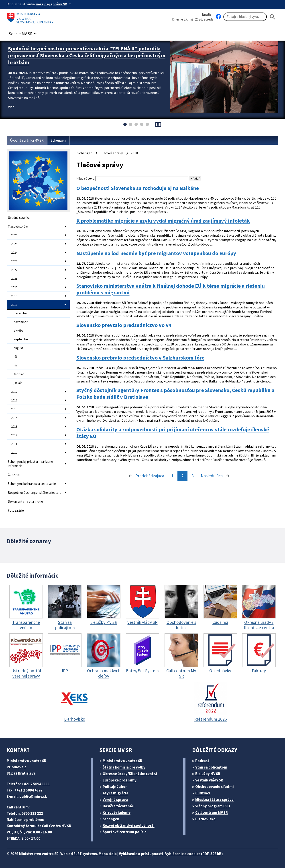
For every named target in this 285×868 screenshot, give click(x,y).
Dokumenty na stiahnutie (25, 501)
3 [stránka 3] (192, 476)
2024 (14, 252)
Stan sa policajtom (211, 767)
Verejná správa (115, 800)
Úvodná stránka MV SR (27, 140)
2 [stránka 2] (182, 476)
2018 (14, 305)
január (18, 383)
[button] (23, 32)
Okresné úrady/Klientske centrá (130, 774)
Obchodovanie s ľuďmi (215, 787)
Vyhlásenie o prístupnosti (141, 854)
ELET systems (85, 854)
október (19, 331)
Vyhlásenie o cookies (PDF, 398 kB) (194, 854)
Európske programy (120, 780)
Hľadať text (85, 178)
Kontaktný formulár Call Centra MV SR (39, 826)
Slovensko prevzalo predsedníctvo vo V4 (124, 325)
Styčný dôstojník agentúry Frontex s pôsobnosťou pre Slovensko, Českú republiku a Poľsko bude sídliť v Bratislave (175, 394)
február (19, 374)
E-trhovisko (205, 819)
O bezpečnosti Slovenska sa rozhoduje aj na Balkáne (138, 188)
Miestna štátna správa (214, 800)
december (21, 313)
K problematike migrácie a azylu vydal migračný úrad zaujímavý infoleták (163, 221)
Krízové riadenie (117, 812)
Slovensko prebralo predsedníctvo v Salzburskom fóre (140, 358)
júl (15, 357)
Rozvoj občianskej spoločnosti (129, 825)
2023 (14, 261)
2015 (14, 409)
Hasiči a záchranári (119, 806)
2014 (14, 418)
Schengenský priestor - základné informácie (30, 464)
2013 (14, 426)
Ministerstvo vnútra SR (122, 761)
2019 (14, 296)
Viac (11, 107)
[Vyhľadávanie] (245, 17)
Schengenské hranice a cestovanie (32, 484)
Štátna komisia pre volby (124, 767)
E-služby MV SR (208, 774)
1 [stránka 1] (172, 476)
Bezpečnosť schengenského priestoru (35, 493)
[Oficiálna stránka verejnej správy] (54, 4)
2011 (14, 444)
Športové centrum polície (125, 832)
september (21, 339)
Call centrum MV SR (212, 812)
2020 (14, 287)
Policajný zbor (115, 787)
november (21, 322)
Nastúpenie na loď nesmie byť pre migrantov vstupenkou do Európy (156, 253)
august (18, 348)
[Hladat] (273, 17)
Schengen (58, 140)
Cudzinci (14, 475)
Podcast (202, 761)
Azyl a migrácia (115, 793)
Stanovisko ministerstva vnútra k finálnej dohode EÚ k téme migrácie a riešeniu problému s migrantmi (171, 289)
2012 (14, 435)
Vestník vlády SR (209, 780)
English (208, 14)
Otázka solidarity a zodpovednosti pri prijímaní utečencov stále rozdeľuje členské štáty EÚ (173, 433)
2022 (14, 270)
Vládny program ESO (213, 806)
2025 (14, 244)
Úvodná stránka (19, 218)
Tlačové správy (18, 226)
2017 (14, 392)
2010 (14, 453)
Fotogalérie (16, 510)
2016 (14, 400)
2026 (14, 235)
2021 (14, 279)
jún (16, 365)
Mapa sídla (108, 854)
